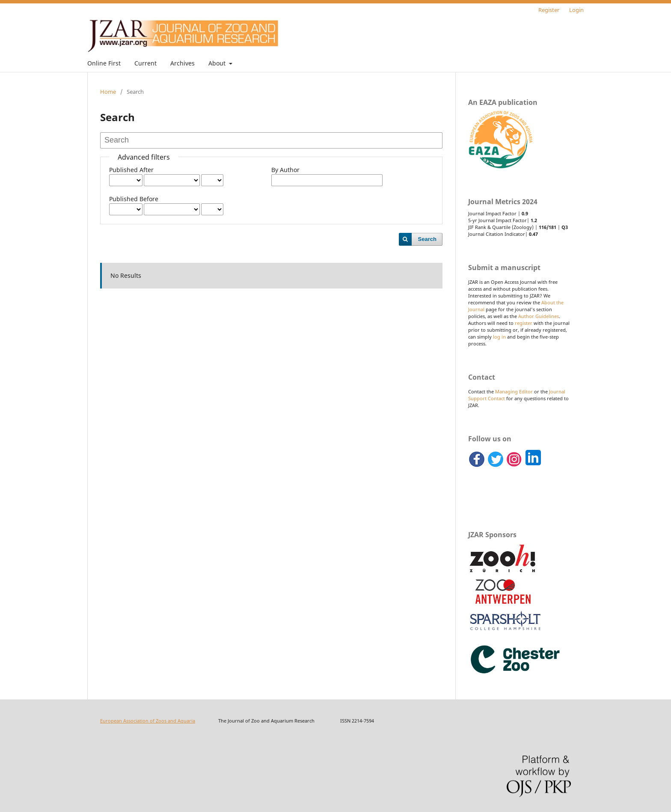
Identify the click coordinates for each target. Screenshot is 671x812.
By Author (285, 170)
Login (576, 10)
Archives (183, 63)
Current (145, 63)
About (218, 63)
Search (427, 239)
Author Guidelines (539, 316)
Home (108, 92)
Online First (104, 63)
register (524, 323)
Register (549, 10)
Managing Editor (514, 392)
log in (499, 337)
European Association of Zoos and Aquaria (148, 721)
